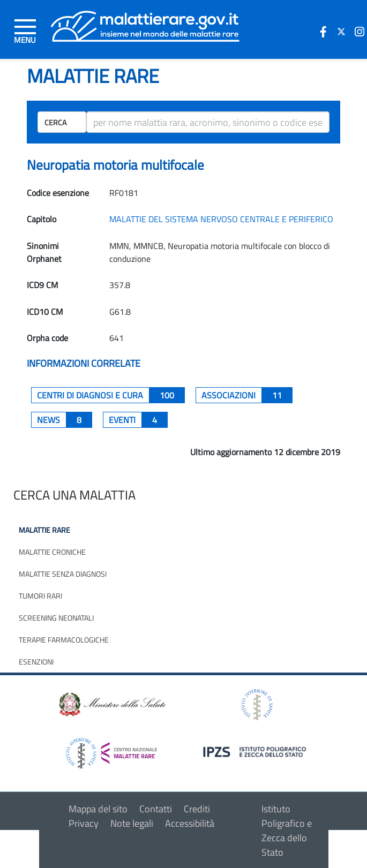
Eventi (138, 420)
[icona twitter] (341, 32)
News (65, 420)
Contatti (156, 809)
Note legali (132, 823)
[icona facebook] (323, 32)
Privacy (84, 823)
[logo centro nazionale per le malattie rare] (111, 750)
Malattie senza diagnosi (63, 574)
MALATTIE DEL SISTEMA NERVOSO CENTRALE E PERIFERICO (221, 219)
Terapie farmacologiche (64, 640)
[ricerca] (208, 122)
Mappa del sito (98, 809)
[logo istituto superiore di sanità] (256, 704)
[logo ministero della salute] (111, 704)
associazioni (247, 395)
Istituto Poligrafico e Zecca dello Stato (287, 831)
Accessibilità (190, 823)
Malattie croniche (52, 552)
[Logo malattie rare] (145, 25)
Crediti (197, 809)
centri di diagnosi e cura (111, 395)
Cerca (55, 122)
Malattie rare (44, 530)
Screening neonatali (56, 618)
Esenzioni (36, 662)
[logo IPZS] (256, 751)
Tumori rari (40, 596)
